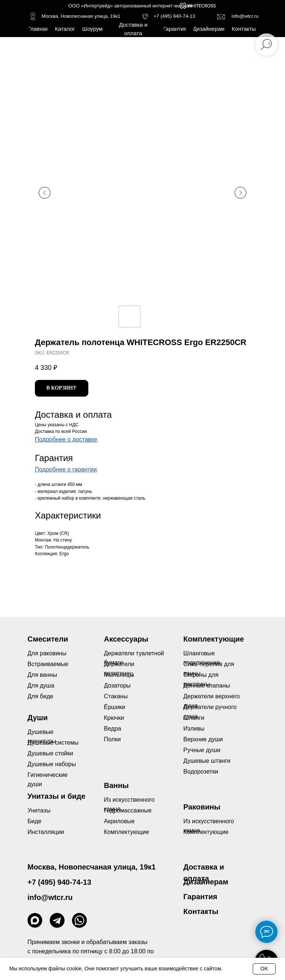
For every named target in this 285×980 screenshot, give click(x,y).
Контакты (201, 911)
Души (38, 718)
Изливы (194, 729)
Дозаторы (117, 686)
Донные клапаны (207, 686)
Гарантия (200, 897)
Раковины (202, 807)
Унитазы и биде (56, 796)
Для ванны (42, 675)
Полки (112, 739)
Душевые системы (53, 743)
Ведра (112, 729)
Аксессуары (126, 639)
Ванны (116, 785)
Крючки (114, 718)
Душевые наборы (52, 764)
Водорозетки (201, 772)
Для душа (41, 686)
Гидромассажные (128, 810)
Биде (35, 821)
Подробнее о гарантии (66, 469)
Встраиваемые (48, 664)
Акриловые (119, 821)
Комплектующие (206, 832)
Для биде (40, 696)
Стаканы (116, 696)
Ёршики (114, 707)
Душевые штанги (207, 761)
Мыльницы (119, 675)
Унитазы (39, 810)
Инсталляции (46, 832)
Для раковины (47, 653)
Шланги (194, 718)
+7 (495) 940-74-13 (174, 16)
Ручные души (202, 750)
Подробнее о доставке (66, 439)
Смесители (48, 639)
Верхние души (203, 739)
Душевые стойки (50, 753)
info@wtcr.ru (245, 16)
